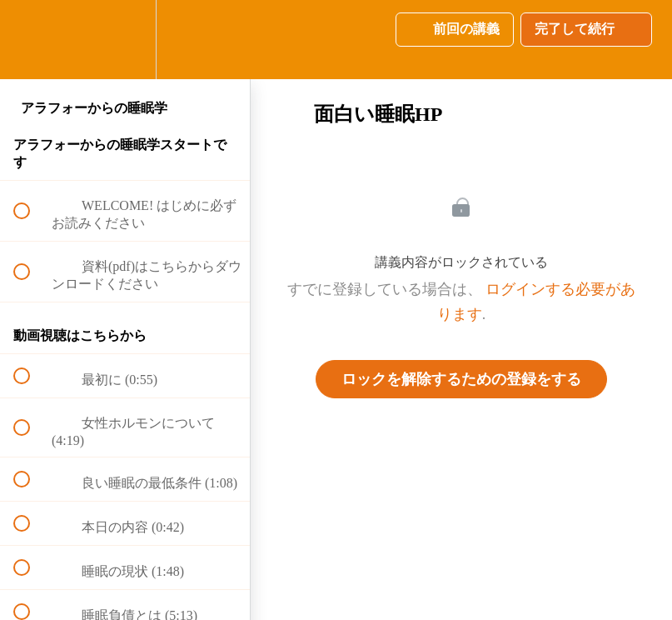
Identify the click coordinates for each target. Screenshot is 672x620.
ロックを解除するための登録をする (461, 379)
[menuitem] (125, 40)
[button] (31, 40)
